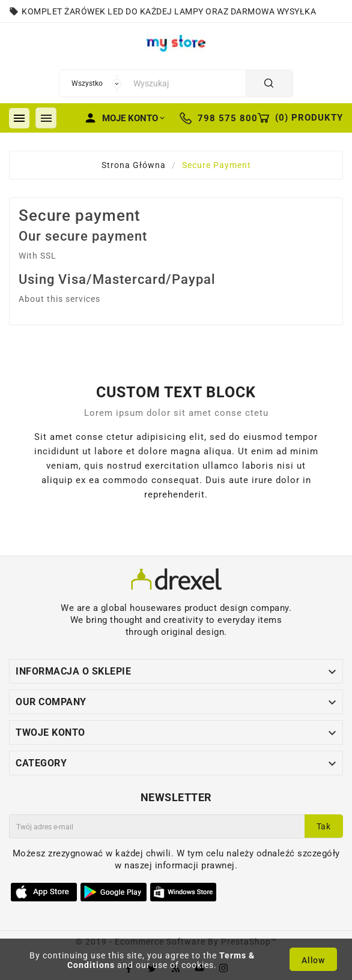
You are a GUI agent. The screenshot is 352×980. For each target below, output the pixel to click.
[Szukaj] (186, 83)
